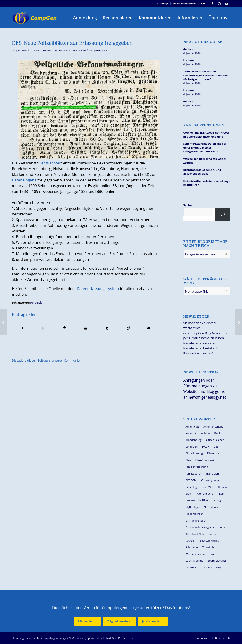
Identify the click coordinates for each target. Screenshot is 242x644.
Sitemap (163, 3)
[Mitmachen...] (88, 621)
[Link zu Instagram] (219, 4)
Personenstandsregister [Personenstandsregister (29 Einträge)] (200, 527)
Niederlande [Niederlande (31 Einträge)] (211, 507)
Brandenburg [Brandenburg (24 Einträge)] (194, 440)
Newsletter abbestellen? (201, 348)
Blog (203, 3)
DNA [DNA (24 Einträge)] (188, 460)
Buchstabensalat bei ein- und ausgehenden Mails (202, 172)
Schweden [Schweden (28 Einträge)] (192, 547)
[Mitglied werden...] (119, 621)
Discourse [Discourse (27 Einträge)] (213, 453)
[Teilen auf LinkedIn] (86, 328)
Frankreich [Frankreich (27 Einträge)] (212, 474)
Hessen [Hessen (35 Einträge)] (222, 487)
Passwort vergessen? (198, 353)
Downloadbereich (184, 3)
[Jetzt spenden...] (153, 621)
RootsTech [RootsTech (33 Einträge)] (215, 534)
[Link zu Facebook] (212, 4)
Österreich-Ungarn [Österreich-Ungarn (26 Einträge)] (214, 567)
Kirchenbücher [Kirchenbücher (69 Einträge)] (206, 494)
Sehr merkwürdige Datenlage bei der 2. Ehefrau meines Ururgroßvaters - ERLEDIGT (205, 147)
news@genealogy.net (207, 397)
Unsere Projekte (42, 51)
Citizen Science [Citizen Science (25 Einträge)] (215, 440)
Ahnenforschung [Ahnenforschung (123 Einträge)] (213, 427)
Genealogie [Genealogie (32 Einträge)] (192, 487)
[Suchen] (223, 214)
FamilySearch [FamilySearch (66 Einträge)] (194, 474)
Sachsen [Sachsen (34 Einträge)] (190, 541)
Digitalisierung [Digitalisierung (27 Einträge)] (194, 453)
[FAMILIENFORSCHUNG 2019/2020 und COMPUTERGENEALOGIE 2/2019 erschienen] (4, 322)
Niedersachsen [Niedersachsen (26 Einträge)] (194, 514)
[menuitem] (163, 4)
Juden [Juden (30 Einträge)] (189, 494)
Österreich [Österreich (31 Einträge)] (192, 567)
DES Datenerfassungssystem (69, 51)
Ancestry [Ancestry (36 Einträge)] (191, 433)
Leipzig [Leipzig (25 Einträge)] (217, 500)
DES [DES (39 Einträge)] (216, 447)
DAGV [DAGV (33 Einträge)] (206, 447)
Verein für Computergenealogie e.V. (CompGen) (57, 638)
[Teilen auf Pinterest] (65, 328)
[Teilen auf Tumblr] (107, 328)
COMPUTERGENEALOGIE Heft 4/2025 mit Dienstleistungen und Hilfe (207, 135)
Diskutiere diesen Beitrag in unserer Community (46, 360)
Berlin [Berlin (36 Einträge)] (218, 433)
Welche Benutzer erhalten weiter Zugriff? (205, 161)
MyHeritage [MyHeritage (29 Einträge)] (192, 507)
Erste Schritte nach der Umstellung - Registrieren (207, 183)
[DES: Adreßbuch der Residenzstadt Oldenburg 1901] (238, 322)
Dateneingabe (24, 180)
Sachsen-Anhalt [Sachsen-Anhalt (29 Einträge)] (209, 541)
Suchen (188, 205)
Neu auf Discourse (203, 42)
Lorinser (189, 60)
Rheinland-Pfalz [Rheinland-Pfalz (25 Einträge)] (195, 534)
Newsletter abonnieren (200, 343)
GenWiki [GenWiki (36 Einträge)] (208, 487)
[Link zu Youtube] (227, 4)
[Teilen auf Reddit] (128, 328)
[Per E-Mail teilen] (149, 328)
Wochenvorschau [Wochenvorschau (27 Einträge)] (196, 554)
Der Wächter (50, 163)
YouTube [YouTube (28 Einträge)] (216, 554)
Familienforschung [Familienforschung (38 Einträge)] (197, 467)
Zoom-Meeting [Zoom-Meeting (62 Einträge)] (194, 561)
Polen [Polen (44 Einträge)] (222, 527)
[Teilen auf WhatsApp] (44, 328)
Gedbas (188, 49)
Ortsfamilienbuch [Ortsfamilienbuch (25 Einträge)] (196, 520)
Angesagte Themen (204, 125)
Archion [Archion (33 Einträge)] (205, 433)
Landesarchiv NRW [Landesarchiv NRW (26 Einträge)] (197, 500)
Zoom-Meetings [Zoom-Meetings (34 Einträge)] (217, 561)
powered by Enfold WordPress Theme (111, 638)
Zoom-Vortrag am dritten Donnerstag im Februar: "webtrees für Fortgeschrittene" (206, 75)
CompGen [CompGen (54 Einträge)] (192, 447)
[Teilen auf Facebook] (23, 328)
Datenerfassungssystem (98, 289)
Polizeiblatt (37, 303)
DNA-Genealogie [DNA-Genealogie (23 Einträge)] (205, 460)
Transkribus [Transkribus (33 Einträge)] (209, 547)
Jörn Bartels (101, 51)
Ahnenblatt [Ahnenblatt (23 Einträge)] (192, 427)
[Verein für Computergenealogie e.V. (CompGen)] (35, 18)
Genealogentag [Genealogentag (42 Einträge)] (210, 480)
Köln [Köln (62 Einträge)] (222, 494)
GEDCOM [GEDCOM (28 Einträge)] (191, 480)
